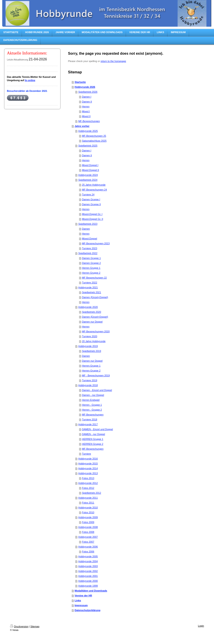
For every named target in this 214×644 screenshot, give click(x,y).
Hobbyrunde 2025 (88, 131)
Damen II (87, 102)
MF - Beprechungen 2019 (96, 375)
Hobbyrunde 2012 (88, 483)
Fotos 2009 (88, 522)
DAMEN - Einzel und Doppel (98, 429)
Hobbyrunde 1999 (88, 586)
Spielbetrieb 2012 (92, 493)
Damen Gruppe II (91, 204)
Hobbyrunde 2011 (88, 498)
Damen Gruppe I (91, 199)
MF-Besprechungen (89, 121)
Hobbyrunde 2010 (88, 508)
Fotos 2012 (88, 488)
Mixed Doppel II (91, 170)
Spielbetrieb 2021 (92, 292)
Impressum (81, 605)
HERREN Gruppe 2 (93, 444)
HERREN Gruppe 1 (93, 439)
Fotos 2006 (88, 552)
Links (78, 600)
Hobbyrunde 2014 (88, 468)
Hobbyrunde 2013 (88, 473)
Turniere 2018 (90, 419)
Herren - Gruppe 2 (92, 410)
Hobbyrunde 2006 (88, 547)
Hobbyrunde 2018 (88, 385)
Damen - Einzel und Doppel (97, 390)
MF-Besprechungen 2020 (96, 331)
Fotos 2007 (88, 542)
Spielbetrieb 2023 (88, 224)
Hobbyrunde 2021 (88, 287)
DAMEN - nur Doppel (94, 434)
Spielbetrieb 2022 (88, 253)
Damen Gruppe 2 (91, 263)
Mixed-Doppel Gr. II (93, 219)
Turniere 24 (88, 195)
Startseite (80, 82)
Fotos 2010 (88, 512)
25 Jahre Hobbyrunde (94, 185)
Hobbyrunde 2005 (88, 556)
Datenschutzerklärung (88, 610)
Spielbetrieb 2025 (88, 146)
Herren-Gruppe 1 (91, 366)
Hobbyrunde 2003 (88, 566)
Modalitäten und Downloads (91, 591)
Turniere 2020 (90, 336)
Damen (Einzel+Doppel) (95, 297)
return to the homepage (113, 61)
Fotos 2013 (88, 478)
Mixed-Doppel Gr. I (92, 214)
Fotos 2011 (88, 503)
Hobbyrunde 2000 (88, 581)
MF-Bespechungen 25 (94, 136)
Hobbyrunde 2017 (88, 424)
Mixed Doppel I (90, 165)
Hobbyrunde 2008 (88, 527)
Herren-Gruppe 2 (91, 371)
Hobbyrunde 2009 (88, 517)
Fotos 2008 (88, 532)
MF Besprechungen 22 (94, 278)
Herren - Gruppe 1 (92, 405)
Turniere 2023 (90, 248)
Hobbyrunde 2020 (88, 307)
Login (201, 626)
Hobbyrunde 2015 (88, 463)
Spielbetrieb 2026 (88, 92)
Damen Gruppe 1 (91, 258)
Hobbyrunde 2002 (88, 571)
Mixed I (86, 111)
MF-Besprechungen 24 (95, 190)
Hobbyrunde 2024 (88, 175)
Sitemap (35, 626)
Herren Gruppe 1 (91, 268)
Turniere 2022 (90, 283)
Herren (86, 106)
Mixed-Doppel (90, 239)
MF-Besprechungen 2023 (96, 243)
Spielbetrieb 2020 (92, 312)
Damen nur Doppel (92, 322)
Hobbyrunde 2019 (88, 346)
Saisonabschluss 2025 (94, 141)
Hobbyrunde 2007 (88, 537)
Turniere (87, 454)
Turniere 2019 (90, 380)
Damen (86, 229)
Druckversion (19, 626)
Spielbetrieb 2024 (88, 180)
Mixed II (86, 116)
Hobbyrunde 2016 (88, 459)
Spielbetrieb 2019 (92, 351)
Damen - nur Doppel (93, 395)
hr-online (30, 80)
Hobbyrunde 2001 (88, 576)
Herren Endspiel (91, 400)
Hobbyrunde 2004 (88, 561)
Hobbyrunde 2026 (85, 87)
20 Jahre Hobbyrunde (94, 341)
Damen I (87, 97)
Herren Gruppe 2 (91, 273)
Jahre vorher (82, 126)
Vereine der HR (83, 596)
